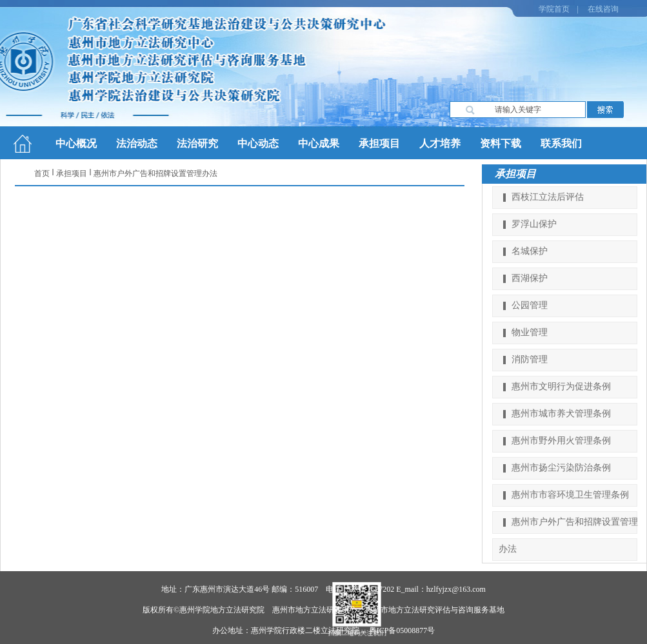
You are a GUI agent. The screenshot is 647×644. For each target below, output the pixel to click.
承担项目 (72, 173)
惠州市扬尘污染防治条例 (561, 468)
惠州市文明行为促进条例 (561, 386)
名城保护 (530, 251)
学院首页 (554, 9)
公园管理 (530, 305)
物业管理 (530, 332)
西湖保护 (530, 278)
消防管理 (530, 359)
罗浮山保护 (534, 224)
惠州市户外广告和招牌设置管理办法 (155, 173)
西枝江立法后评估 (548, 197)
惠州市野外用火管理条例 (561, 441)
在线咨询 (603, 9)
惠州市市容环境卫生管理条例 (570, 495)
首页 (42, 173)
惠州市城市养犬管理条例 (561, 414)
